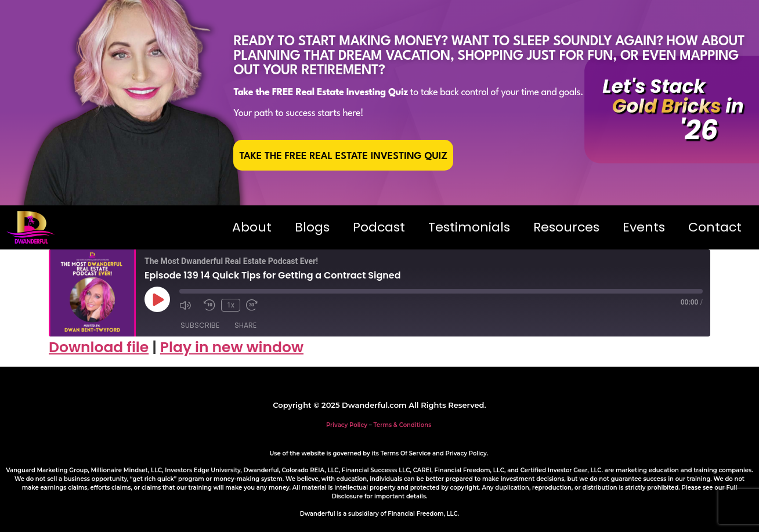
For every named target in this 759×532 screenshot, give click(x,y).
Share (245, 325)
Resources (566, 227)
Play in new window (232, 347)
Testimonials (469, 227)
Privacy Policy (347, 425)
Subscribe (200, 325)
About (252, 227)
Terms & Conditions (403, 425)
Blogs (312, 227)
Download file (99, 347)
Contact (715, 227)
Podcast (379, 227)
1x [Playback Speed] (231, 305)
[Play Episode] (157, 299)
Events (644, 227)
